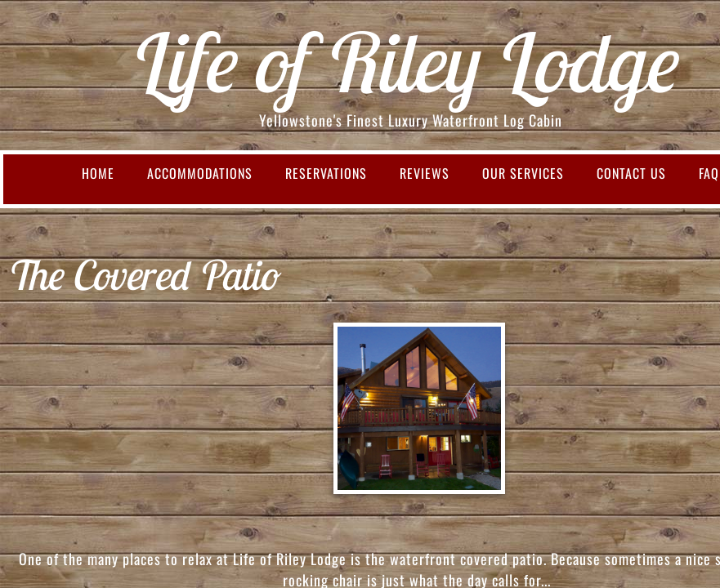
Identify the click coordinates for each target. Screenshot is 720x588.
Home (98, 173)
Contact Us (631, 173)
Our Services (523, 173)
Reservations (326, 173)
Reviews (425, 173)
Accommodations (200, 173)
